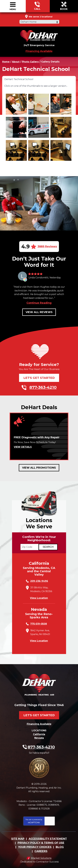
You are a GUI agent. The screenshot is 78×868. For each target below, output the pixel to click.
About (16, 62)
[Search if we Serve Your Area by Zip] (48, 547)
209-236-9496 (39, 581)
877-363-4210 (37, 6)
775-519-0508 (39, 624)
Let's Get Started (39, 378)
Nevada (39, 738)
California (39, 734)
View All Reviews (39, 312)
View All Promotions (39, 468)
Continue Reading (39, 303)
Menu (13, 9)
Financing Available (39, 51)
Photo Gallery (30, 62)
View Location (39, 598)
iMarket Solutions (41, 858)
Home (6, 62)
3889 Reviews (47, 246)
